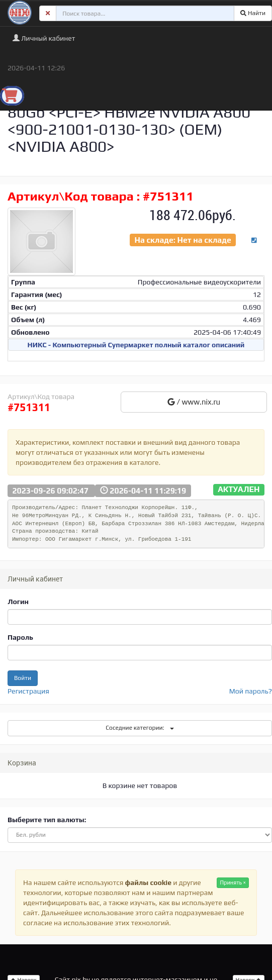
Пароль (20, 637)
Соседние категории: (140, 728)
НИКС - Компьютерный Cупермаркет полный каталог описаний (136, 345)
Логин (18, 602)
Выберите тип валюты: (47, 820)
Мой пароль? (251, 691)
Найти (253, 13)
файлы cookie (148, 883)
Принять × (233, 883)
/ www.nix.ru (194, 402)
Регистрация (28, 691)
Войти (23, 678)
